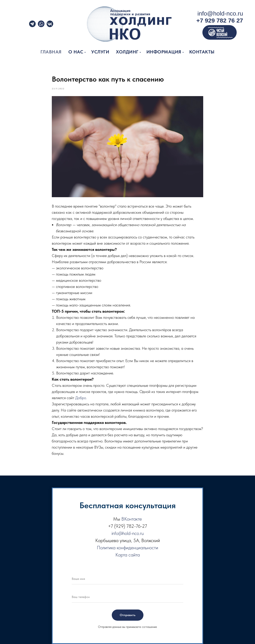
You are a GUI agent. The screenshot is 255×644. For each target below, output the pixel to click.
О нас (76, 52)
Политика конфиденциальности (127, 548)
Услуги (100, 52)
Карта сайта (128, 555)
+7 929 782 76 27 (220, 20)
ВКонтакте (132, 519)
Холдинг (127, 52)
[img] (41, 24)
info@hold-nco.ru (220, 13)
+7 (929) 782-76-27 (127, 526)
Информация (164, 52)
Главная (51, 52)
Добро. (81, 398)
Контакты (202, 52)
